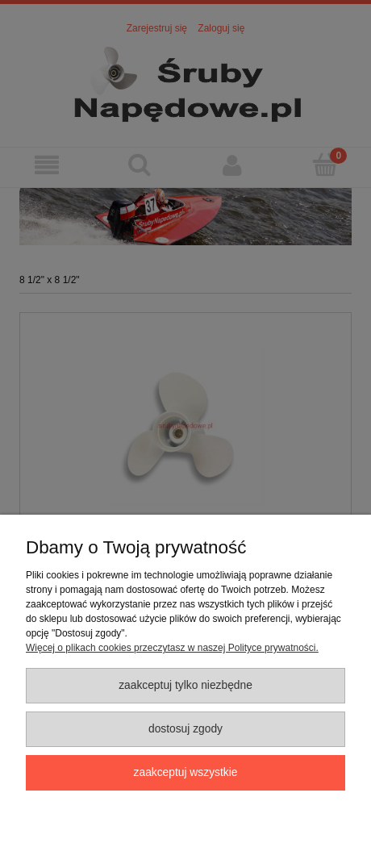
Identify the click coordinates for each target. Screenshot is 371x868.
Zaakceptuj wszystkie (186, 772)
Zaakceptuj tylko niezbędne (185, 685)
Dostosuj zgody (185, 729)
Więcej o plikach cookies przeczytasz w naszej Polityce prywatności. (172, 648)
